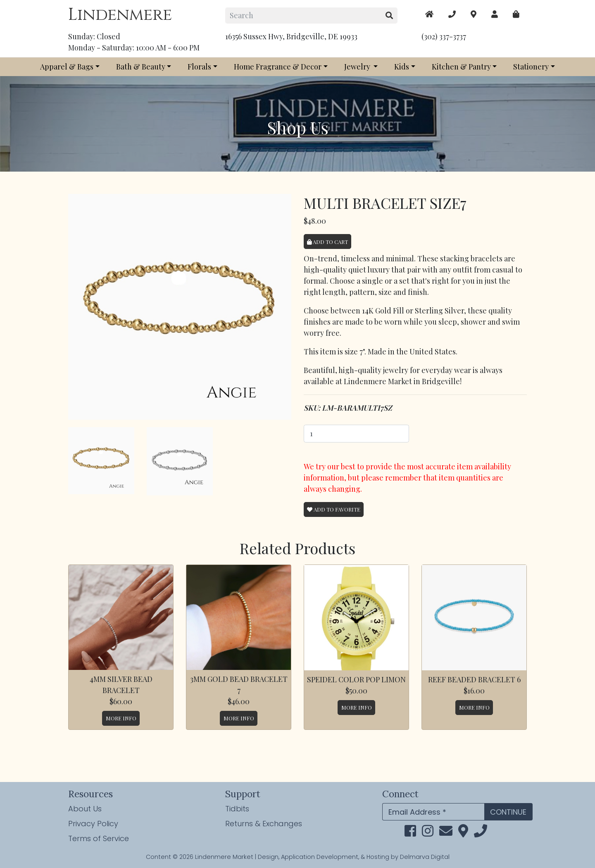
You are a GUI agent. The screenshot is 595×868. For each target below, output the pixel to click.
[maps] (516, 14)
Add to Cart (327, 242)
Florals (199, 67)
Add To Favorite (334, 509)
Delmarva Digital (425, 857)
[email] (446, 833)
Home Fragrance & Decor (278, 67)
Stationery (531, 67)
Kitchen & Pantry (461, 67)
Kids (402, 67)
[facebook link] (410, 833)
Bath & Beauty (141, 67)
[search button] (389, 16)
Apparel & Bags (67, 67)
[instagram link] (428, 833)
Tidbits (237, 809)
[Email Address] (433, 812)
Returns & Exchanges (264, 824)
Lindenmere (120, 15)
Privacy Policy (93, 824)
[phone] (481, 833)
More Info (121, 718)
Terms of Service (99, 838)
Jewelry (358, 67)
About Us (85, 809)
